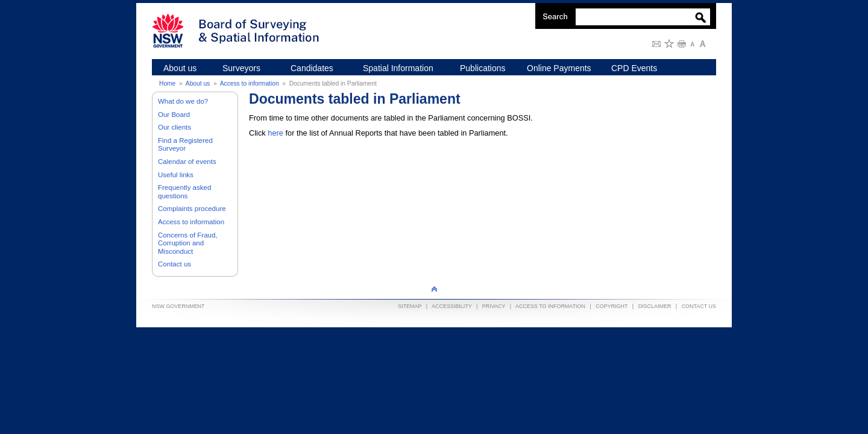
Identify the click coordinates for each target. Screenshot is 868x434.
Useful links (176, 175)
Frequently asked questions (184, 192)
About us (198, 83)
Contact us (175, 264)
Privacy (494, 306)
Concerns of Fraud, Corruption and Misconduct (188, 243)
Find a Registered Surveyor (185, 145)
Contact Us (699, 306)
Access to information (250, 83)
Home (167, 83)
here (275, 133)
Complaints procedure (192, 209)
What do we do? (183, 101)
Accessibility (452, 306)
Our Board (174, 115)
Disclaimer (655, 306)
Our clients (175, 127)
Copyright (612, 306)
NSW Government (178, 306)
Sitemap (410, 306)
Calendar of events (187, 162)
